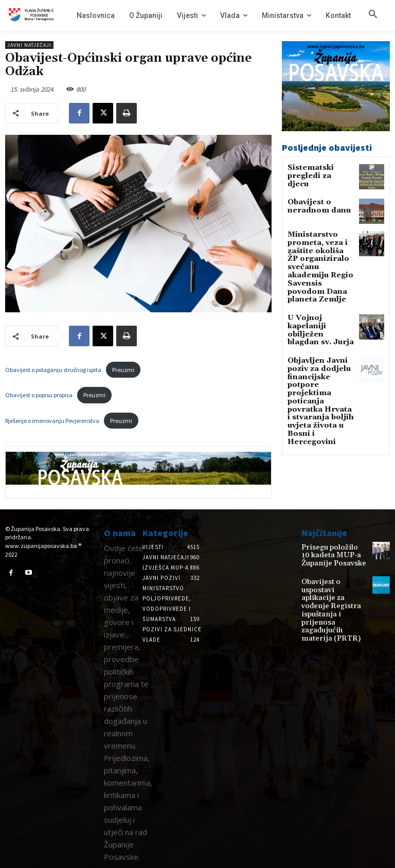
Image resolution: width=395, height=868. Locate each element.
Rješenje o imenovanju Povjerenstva (52, 421)
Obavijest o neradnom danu (313, 204)
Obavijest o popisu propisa (39, 395)
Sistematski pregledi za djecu (315, 171)
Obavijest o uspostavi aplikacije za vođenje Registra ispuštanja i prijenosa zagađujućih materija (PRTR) (333, 592)
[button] (373, 15)
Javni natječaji (29, 45)
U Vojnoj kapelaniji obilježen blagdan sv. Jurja (319, 305)
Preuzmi (123, 370)
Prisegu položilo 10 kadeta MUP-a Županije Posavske (329, 554)
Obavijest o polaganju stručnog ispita (53, 370)
